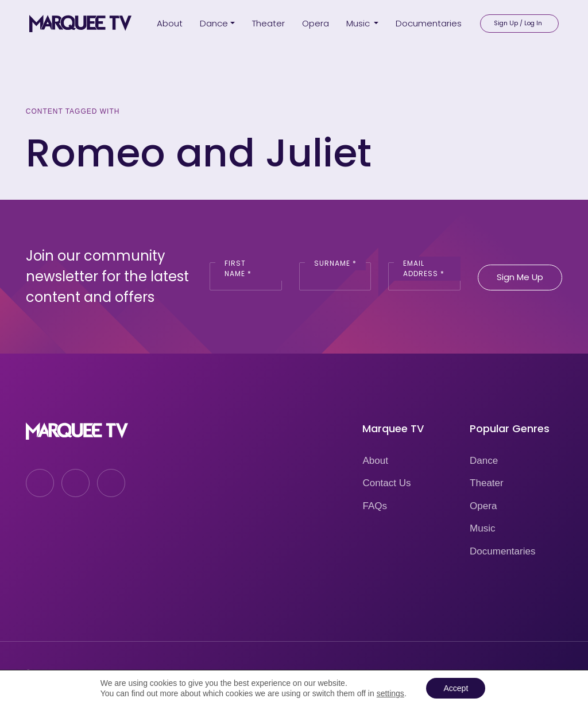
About (375, 461)
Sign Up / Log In (518, 23)
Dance (484, 461)
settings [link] (390, 693)
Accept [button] (456, 688)
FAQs (375, 506)
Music (482, 528)
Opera (483, 506)
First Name (238, 268)
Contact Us (386, 483)
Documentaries (502, 551)
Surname (335, 263)
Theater (487, 483)
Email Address (424, 268)
